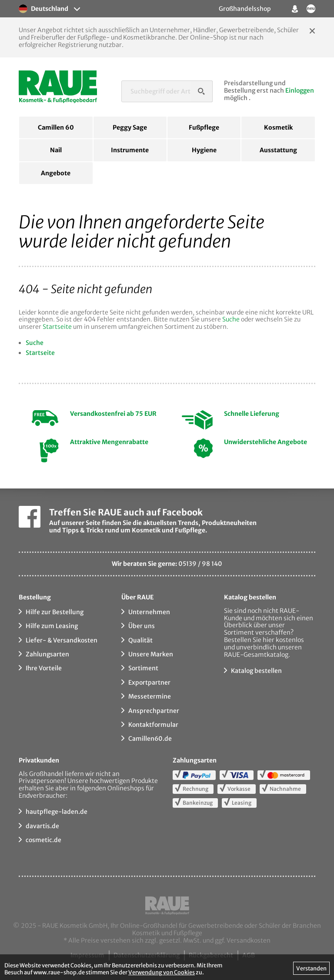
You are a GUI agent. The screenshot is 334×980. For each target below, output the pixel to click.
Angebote (56, 173)
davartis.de (42, 826)
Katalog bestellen (256, 671)
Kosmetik (278, 127)
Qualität (140, 640)
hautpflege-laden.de (57, 812)
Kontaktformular (153, 725)
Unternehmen (149, 612)
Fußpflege (204, 127)
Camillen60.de (150, 739)
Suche (231, 319)
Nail (56, 150)
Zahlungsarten (47, 654)
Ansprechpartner (154, 711)
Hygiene (204, 150)
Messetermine (150, 696)
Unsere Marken (151, 654)
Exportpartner (149, 682)
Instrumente (130, 150)
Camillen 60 (56, 127)
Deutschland (43, 9)
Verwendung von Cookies (162, 972)
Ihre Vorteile (44, 668)
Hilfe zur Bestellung (55, 612)
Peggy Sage (130, 127)
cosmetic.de (43, 840)
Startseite (57, 327)
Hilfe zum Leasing (52, 626)
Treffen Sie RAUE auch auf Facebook (126, 512)
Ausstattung (278, 150)
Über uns (142, 626)
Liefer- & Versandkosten (62, 640)
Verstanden (311, 968)
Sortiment (143, 668)
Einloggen (300, 90)
